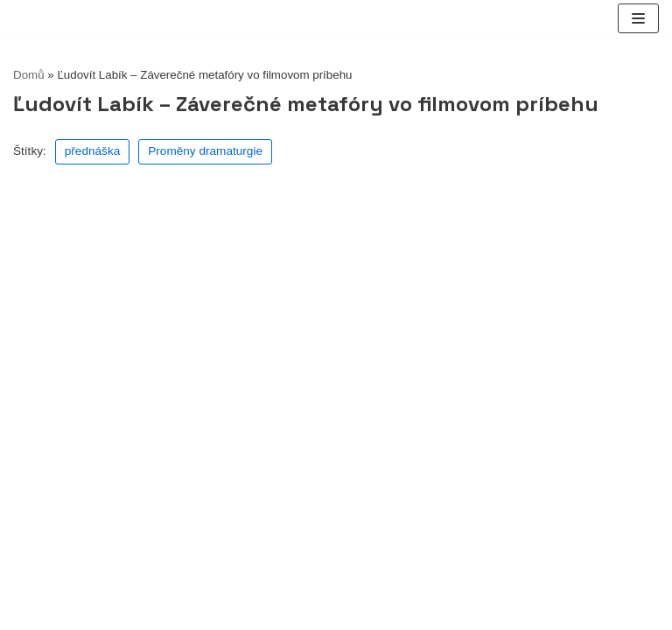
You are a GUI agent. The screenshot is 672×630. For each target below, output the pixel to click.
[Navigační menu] (638, 18)
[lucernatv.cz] (14, 19)
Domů (29, 75)
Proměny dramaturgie (205, 151)
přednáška (92, 151)
